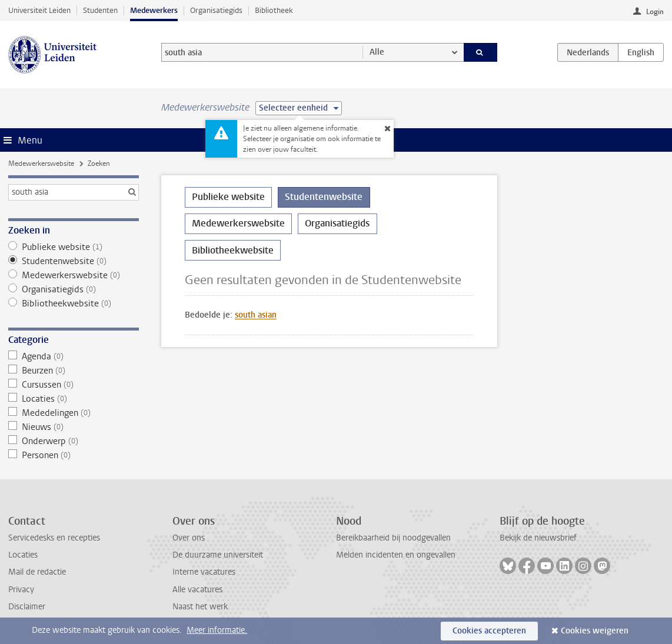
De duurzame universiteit (218, 555)
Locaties (74, 399)
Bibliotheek (274, 10)
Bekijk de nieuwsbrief (538, 538)
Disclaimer (27, 607)
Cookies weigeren (595, 631)
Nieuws (74, 427)
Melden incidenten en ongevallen (396, 555)
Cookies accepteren (489, 631)
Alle (377, 52)
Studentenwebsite (74, 261)
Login (655, 12)
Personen (74, 455)
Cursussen (74, 385)
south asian (256, 315)
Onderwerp (74, 441)
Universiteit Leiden (39, 10)
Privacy (21, 590)
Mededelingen (74, 413)
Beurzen (74, 371)
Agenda (74, 356)
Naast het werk (200, 607)
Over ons (189, 538)
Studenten (100, 10)
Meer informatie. (217, 630)
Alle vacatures (197, 590)
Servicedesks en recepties (54, 538)
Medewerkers (154, 10)
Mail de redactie (37, 572)
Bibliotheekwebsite (74, 303)
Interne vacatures (204, 572)
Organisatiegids (216, 10)
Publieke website (74, 247)
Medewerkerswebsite (41, 163)
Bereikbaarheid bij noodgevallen (393, 538)
